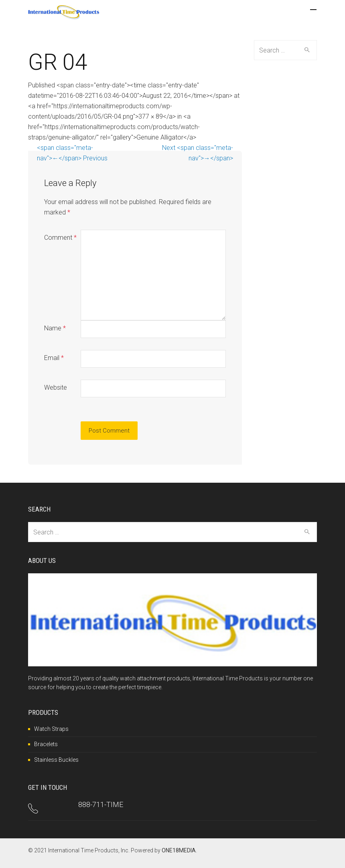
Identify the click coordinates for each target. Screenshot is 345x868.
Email (54, 358)
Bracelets (46, 744)
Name (55, 328)
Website (56, 387)
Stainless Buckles (56, 760)
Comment (60, 238)
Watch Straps (51, 729)
